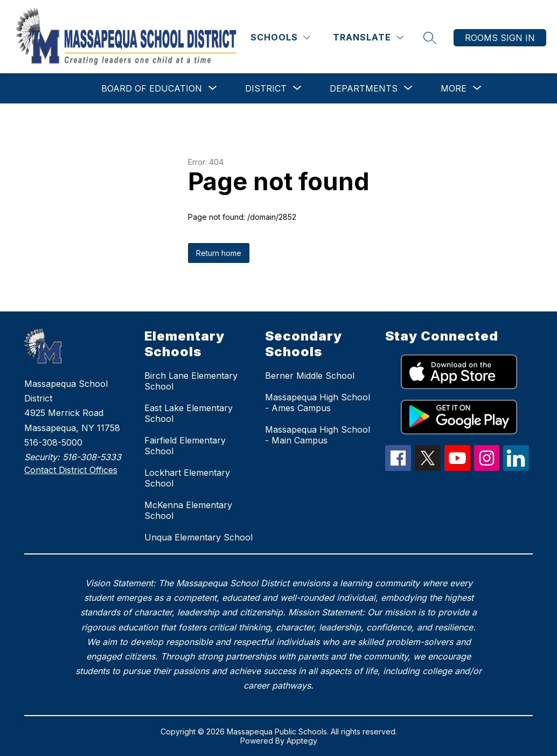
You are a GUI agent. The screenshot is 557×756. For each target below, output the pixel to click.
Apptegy (302, 741)
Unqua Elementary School (199, 537)
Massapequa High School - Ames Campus (318, 403)
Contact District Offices (71, 470)
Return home (219, 253)
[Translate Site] (368, 37)
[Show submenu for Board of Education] (152, 88)
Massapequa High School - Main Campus (318, 435)
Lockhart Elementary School (187, 478)
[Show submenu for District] (266, 88)
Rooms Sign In (500, 38)
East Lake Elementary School (189, 413)
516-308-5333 (92, 457)
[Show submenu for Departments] (364, 88)
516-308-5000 (53, 442)
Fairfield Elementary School (185, 446)
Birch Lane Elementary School (191, 381)
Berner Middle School (310, 376)
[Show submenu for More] (454, 88)
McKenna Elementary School (188, 510)
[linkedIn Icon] (516, 468)
